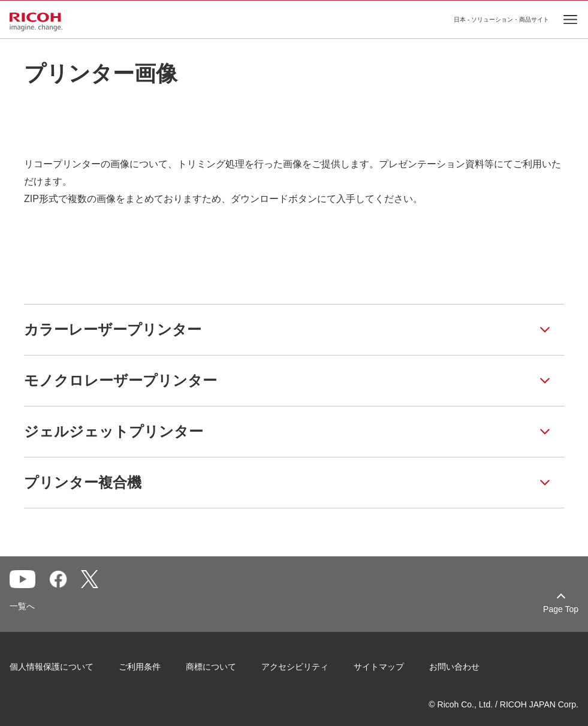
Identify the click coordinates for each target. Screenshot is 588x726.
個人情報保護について (52, 667)
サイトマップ (379, 667)
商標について (211, 667)
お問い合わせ (454, 667)
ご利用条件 (140, 667)
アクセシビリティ (295, 667)
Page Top (561, 609)
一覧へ (22, 606)
